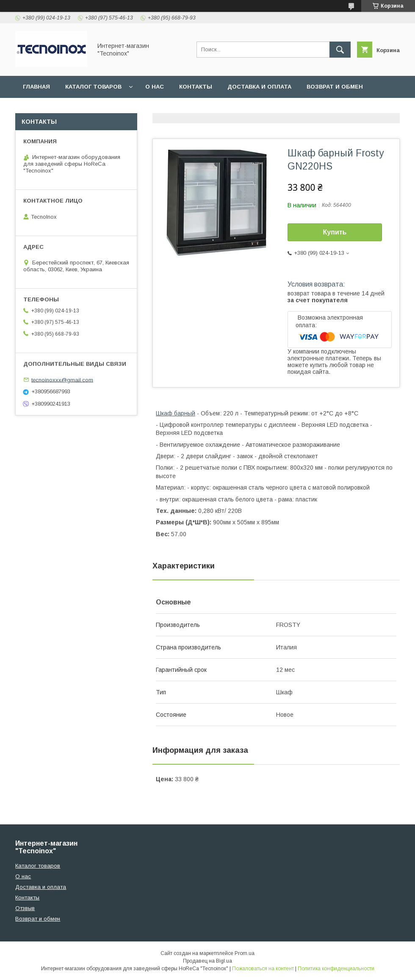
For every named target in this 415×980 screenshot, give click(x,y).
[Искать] (340, 50)
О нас (155, 87)
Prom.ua (245, 953)
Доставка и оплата (259, 87)
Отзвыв (25, 908)
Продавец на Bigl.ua (207, 961)
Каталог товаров (93, 87)
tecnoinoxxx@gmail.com (62, 380)
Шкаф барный (176, 413)
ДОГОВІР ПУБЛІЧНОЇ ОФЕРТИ (110, 109)
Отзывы (37, 109)
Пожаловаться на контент (263, 969)
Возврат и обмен (335, 87)
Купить (335, 232)
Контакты (196, 87)
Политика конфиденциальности (336, 969)
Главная (36, 87)
